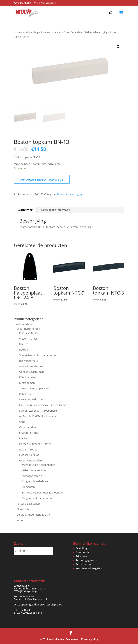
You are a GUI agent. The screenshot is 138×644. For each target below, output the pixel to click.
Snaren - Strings (29, 433)
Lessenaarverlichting (32, 399)
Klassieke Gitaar (29, 333)
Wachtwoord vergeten (89, 568)
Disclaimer (72, 639)
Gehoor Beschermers (32, 372)
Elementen (28, 487)
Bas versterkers (28, 361)
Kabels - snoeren (29, 394)
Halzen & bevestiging (96, 32)
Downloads (82, 552)
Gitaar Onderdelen (73, 32)
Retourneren (83, 564)
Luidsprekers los (29, 455)
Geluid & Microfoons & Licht (33, 515)
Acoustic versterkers (31, 366)
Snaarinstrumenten (51, 32)
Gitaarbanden (28, 427)
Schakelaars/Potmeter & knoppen (42, 492)
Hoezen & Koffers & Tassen (35, 444)
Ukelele (24, 344)
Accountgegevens (86, 560)
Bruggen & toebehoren (36, 481)
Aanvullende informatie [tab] (55, 210)
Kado (20, 520)
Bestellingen (83, 548)
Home (17, 32)
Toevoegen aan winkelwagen (42, 179)
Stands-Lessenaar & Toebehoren (39, 411)
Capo (22, 422)
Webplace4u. (57, 639)
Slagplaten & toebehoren (37, 498)
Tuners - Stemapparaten (34, 388)
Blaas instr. (23, 509)
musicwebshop (31, 32)
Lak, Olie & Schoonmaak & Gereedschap (43, 405)
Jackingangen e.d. (33, 476)
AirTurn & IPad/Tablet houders (38, 416)
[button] (118, 47)
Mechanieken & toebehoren (39, 465)
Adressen (81, 556)
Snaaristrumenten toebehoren (38, 355)
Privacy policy (90, 639)
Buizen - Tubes (28, 449)
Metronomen (27, 383)
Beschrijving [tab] (25, 210)
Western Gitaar (28, 339)
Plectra (23, 438)
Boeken (24, 350)
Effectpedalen (27, 377)
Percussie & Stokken (29, 504)
